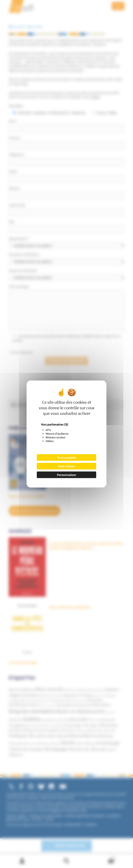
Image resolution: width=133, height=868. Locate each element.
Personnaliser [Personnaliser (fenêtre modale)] (67, 475)
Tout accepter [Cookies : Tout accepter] (67, 457)
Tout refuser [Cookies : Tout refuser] (67, 466)
